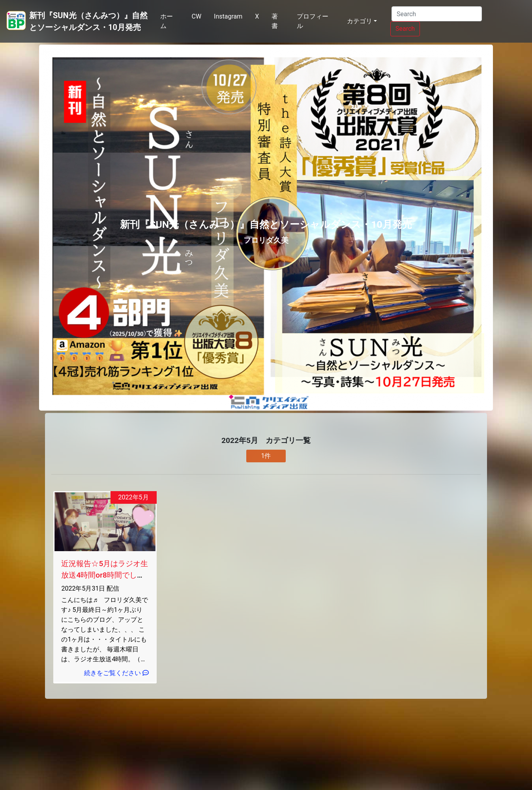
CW (196, 16)
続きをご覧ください (116, 673)
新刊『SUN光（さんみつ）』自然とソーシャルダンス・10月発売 (88, 21)
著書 (275, 21)
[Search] (437, 14)
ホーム (167, 21)
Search (405, 29)
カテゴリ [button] (360, 21)
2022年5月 (134, 497)
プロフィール (313, 21)
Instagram (228, 16)
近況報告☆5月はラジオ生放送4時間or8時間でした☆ (105, 575)
